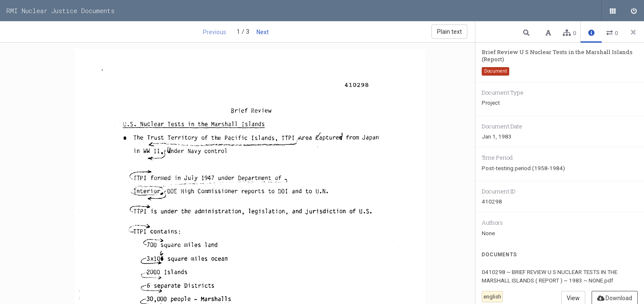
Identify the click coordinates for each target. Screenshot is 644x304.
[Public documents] (612, 11)
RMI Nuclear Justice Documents (60, 11)
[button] (527, 32)
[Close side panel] (633, 32)
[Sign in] (633, 11)
